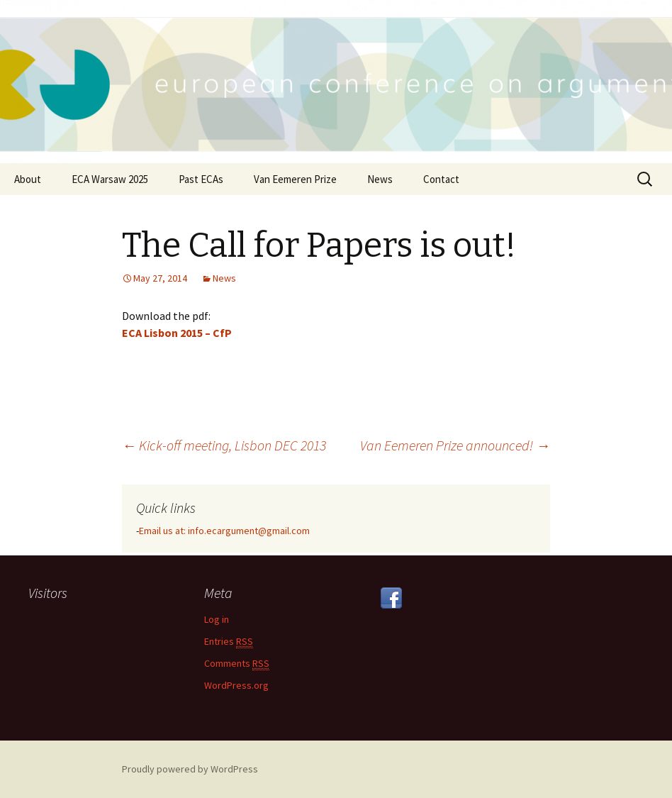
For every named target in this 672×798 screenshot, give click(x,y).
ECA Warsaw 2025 (110, 179)
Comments (237, 664)
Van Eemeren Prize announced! (455, 445)
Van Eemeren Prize (295, 179)
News (380, 179)
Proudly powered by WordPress (190, 769)
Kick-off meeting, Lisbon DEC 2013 (224, 445)
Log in (217, 619)
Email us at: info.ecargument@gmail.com (224, 531)
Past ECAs (201, 179)
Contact (441, 179)
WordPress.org (236, 685)
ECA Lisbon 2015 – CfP (177, 333)
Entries (229, 642)
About (28, 179)
